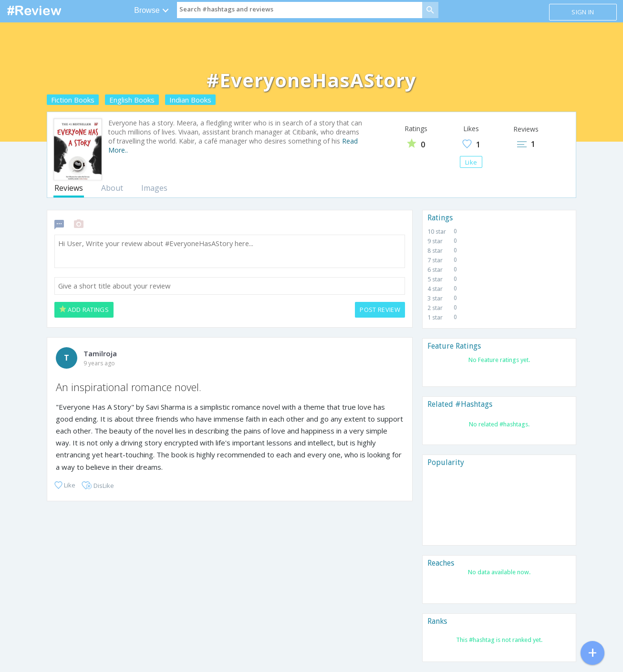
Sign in (583, 12)
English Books (132, 100)
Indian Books (190, 100)
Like (471, 162)
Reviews (69, 188)
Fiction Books (73, 100)
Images (154, 188)
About (112, 188)
